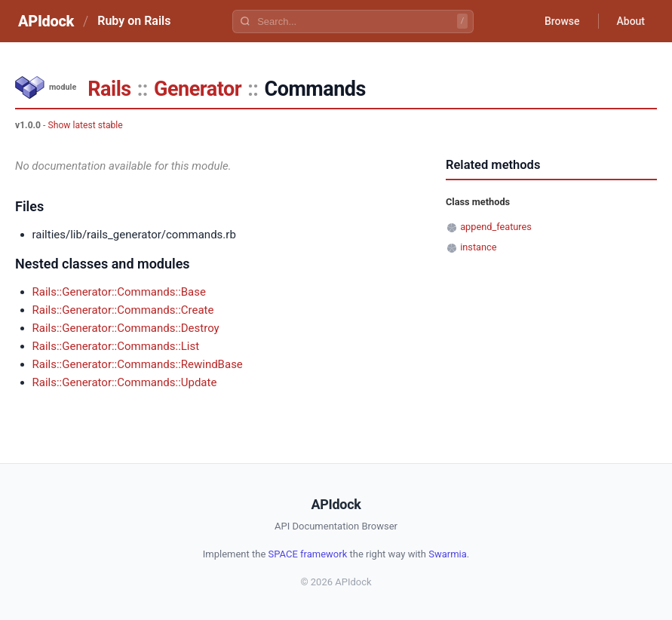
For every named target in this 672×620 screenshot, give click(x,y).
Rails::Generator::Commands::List (116, 346)
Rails (109, 89)
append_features (496, 227)
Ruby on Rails (134, 21)
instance (478, 247)
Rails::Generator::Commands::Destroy (126, 328)
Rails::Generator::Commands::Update (125, 382)
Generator (198, 89)
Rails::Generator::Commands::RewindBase (138, 364)
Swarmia (448, 554)
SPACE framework (308, 554)
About (631, 21)
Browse (562, 21)
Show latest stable (85, 125)
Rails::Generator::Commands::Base (119, 292)
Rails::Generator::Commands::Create (123, 310)
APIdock (46, 21)
